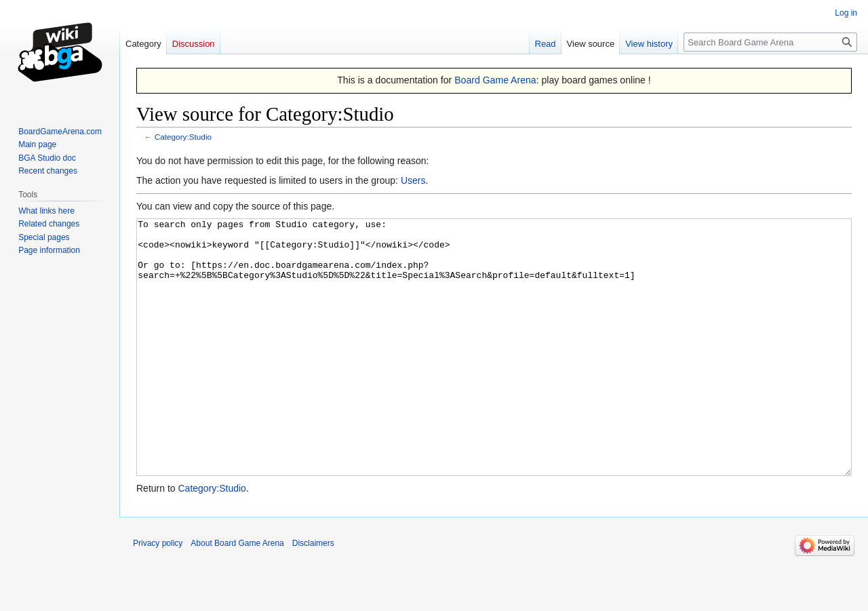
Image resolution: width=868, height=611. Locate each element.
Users (413, 180)
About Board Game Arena (237, 594)
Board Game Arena (495, 80)
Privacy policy (158, 594)
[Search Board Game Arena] (770, 42)
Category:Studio (183, 137)
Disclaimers (313, 594)
